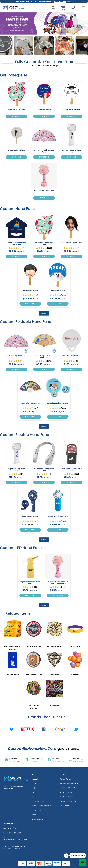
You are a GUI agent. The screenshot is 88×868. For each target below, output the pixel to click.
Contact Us (36, 810)
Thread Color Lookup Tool (42, 806)
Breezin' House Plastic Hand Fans (16, 244)
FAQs (34, 788)
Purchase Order (66, 797)
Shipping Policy (66, 792)
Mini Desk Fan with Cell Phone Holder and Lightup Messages (58, 584)
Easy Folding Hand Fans (16, 356)
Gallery (35, 783)
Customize (17, 116)
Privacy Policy (65, 779)
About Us (35, 779)
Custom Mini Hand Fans (58, 516)
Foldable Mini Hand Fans (58, 403)
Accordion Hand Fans (30, 403)
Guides (35, 797)
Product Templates (68, 801)
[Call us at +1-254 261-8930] (73, 8)
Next (85, 46)
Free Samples (66, 806)
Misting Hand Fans (30, 516)
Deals (34, 792)
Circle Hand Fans (58, 290)
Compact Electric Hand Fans (71, 470)
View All (44, 313)
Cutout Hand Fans (30, 290)
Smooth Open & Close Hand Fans (44, 357)
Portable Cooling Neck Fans (44, 470)
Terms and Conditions (69, 788)
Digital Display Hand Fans (16, 470)
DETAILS (69, 2)
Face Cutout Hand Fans (72, 243)
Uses (34, 815)
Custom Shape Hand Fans (44, 244)
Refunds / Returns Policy (70, 783)
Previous (3, 46)
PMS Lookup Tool (38, 801)
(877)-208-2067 (16, 828)
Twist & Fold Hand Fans (72, 356)
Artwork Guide (38, 819)
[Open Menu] (83, 8)
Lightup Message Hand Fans (30, 583)
